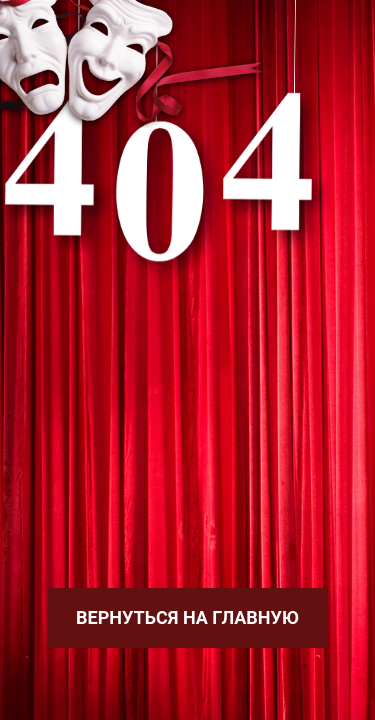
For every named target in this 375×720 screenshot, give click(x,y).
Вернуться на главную (187, 617)
